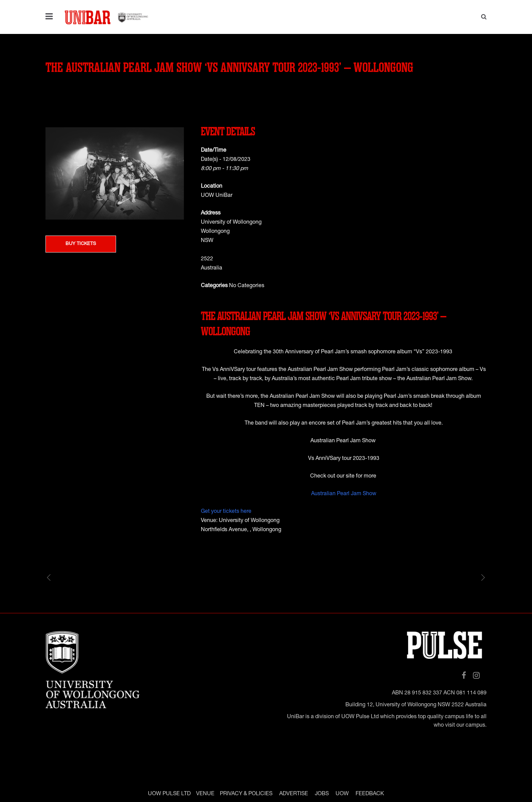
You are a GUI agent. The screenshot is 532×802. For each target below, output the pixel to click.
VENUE (205, 794)
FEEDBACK (370, 794)
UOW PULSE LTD (169, 794)
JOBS (322, 794)
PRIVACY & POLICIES (246, 794)
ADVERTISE (294, 794)
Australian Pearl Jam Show (344, 494)
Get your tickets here (226, 512)
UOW (342, 794)
